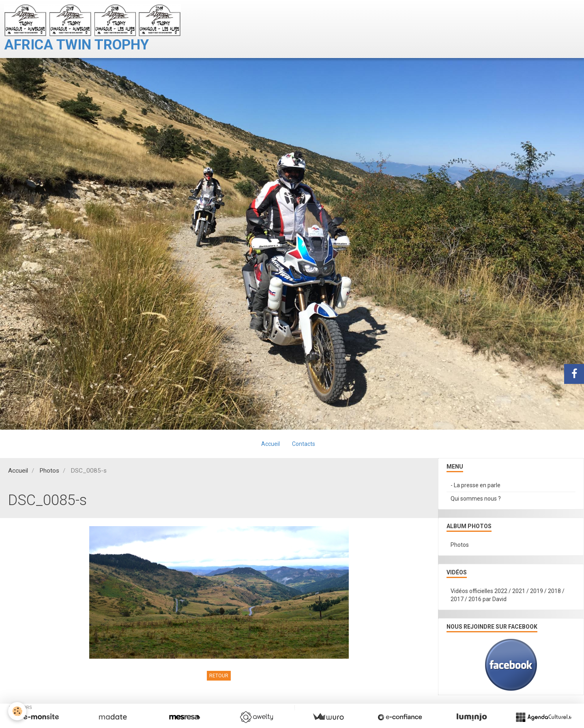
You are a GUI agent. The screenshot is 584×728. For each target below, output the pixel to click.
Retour (219, 676)
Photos (49, 471)
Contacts (304, 444)
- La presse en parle (476, 485)
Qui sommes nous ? (476, 499)
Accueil (271, 444)
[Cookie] (17, 711)
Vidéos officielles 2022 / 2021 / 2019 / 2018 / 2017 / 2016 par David (508, 595)
